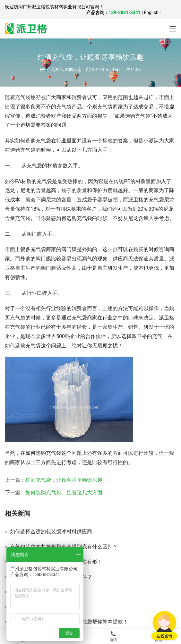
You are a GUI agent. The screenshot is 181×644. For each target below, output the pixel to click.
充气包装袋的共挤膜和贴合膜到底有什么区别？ (64, 547)
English (151, 13)
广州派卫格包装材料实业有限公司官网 (61, 7)
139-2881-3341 (125, 13)
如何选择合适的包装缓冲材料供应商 (51, 532)
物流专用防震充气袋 (33, 592)
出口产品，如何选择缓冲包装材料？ (51, 577)
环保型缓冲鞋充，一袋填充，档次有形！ (56, 562)
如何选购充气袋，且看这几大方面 (64, 492)
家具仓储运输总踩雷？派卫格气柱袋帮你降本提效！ (69, 622)
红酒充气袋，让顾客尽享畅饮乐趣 (64, 480)
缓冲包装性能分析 (30, 607)
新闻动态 (73, 69)
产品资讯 (55, 69)
